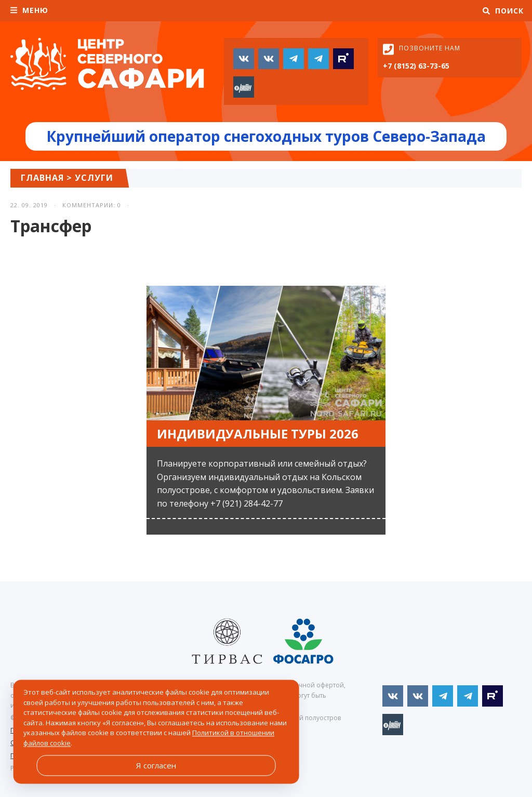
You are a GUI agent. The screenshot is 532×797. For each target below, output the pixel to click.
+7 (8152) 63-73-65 (416, 66)
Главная (42, 178)
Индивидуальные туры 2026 (258, 434)
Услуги (94, 178)
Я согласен (156, 765)
